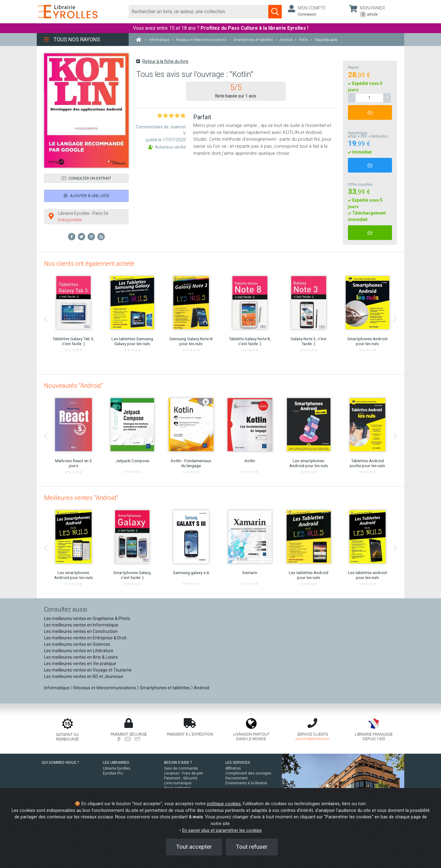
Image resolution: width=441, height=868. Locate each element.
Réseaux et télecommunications (105, 688)
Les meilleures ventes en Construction (81, 631)
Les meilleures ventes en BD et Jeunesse (84, 676)
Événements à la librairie (246, 783)
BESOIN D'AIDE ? (178, 763)
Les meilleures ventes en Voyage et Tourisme (88, 670)
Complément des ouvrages (248, 773)
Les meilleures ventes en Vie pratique (80, 664)
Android (202, 688)
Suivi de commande (181, 768)
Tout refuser (252, 847)
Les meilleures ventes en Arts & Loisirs (81, 657)
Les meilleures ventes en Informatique (81, 625)
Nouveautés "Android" (73, 386)
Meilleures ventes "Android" (81, 498)
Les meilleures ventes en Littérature (79, 651)
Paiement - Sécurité (181, 778)
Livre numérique (178, 783)
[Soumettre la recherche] (275, 12)
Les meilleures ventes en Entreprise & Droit (85, 638)
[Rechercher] (199, 12)
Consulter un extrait (86, 178)
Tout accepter (194, 847)
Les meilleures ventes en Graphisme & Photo (87, 619)
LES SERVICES (238, 763)
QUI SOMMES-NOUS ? (60, 763)
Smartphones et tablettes (165, 688)
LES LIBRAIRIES (116, 763)
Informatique (57, 688)
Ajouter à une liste (87, 196)
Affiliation (233, 768)
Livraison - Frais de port (184, 773)
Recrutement (237, 778)
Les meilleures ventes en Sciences (77, 644)
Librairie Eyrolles (117, 768)
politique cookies (224, 804)
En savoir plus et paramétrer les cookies (222, 830)
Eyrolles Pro (113, 773)
